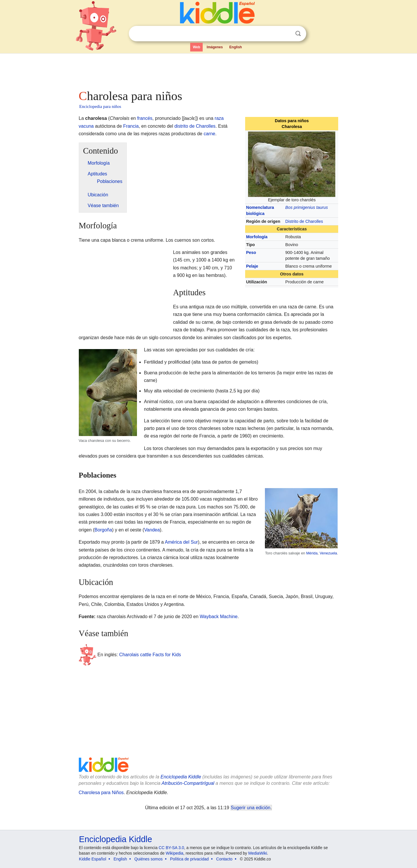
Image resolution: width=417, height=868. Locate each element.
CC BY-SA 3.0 (171, 848)
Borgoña (103, 530)
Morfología (257, 237)
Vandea (152, 530)
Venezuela (328, 553)
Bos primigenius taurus (306, 207)
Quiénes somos (148, 859)
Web (196, 47)
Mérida (312, 553)
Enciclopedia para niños (100, 106)
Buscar (298, 34)
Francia (131, 126)
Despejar (286, 34)
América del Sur (181, 542)
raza (219, 118)
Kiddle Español (93, 859)
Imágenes (215, 47)
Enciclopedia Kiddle (181, 777)
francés (145, 118)
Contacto (224, 859)
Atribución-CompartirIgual (188, 783)
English (236, 47)
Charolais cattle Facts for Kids (150, 654)
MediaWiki (258, 853)
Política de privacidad (189, 859)
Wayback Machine (219, 617)
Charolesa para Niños (101, 793)
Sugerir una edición (251, 808)
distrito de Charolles (195, 126)
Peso (251, 252)
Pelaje (252, 266)
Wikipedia (175, 853)
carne (209, 134)
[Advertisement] (208, 70)
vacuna (86, 126)
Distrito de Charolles (304, 221)
